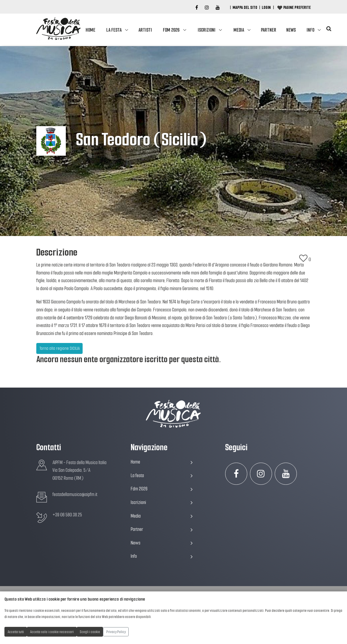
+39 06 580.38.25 (67, 515)
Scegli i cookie (90, 632)
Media (239, 30)
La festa (114, 30)
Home (90, 30)
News (291, 30)
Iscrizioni (207, 30)
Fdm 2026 (171, 30)
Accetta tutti (16, 632)
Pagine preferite (297, 7)
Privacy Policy (116, 632)
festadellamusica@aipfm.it (75, 494)
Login (266, 7)
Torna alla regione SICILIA (60, 348)
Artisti (145, 30)
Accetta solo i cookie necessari (52, 632)
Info (310, 30)
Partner (269, 30)
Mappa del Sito (245, 7)
